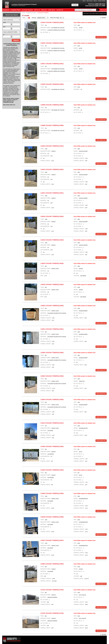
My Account (90, 1)
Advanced (103, 10)
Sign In (95, 1)
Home (84, 1)
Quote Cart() (102, 1)
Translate (75, 5)
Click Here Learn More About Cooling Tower (95, 14)
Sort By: (34, 18)
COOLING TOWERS (43, 13)
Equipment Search (31, 13)
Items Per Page (54, 18)
